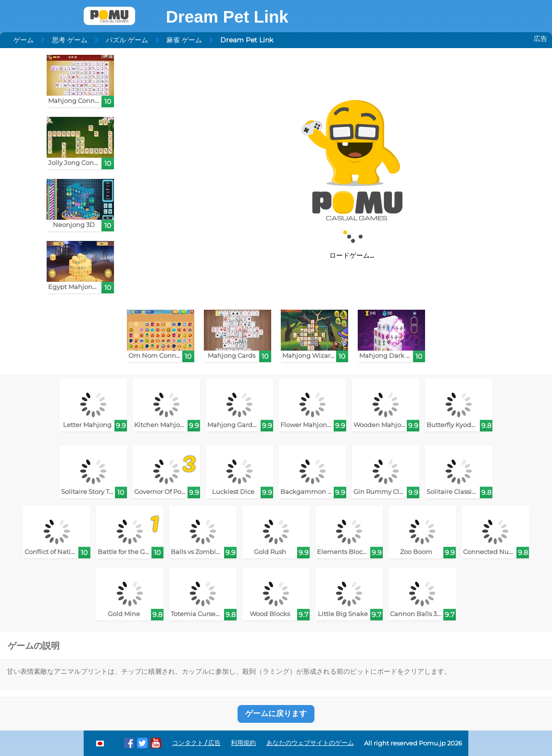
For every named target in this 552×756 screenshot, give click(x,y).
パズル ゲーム (127, 40)
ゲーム (24, 40)
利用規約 (243, 743)
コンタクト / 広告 (196, 743)
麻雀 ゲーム (184, 40)
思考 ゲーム (70, 40)
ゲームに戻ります (276, 713)
